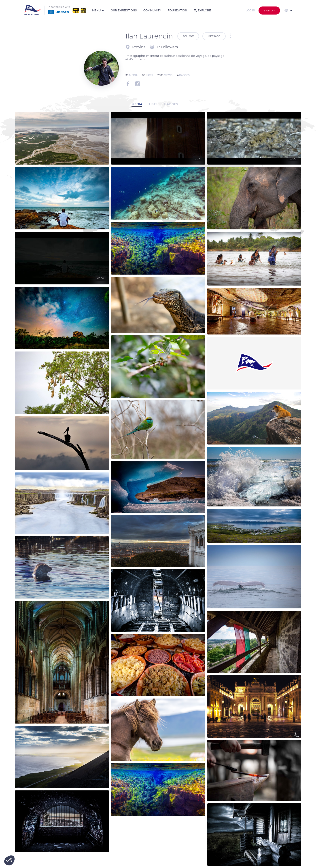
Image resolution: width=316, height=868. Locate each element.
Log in (250, 10)
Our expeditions (124, 10)
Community (152, 10)
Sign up (269, 11)
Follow (188, 36)
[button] (9, 860)
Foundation (177, 10)
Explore (202, 10)
